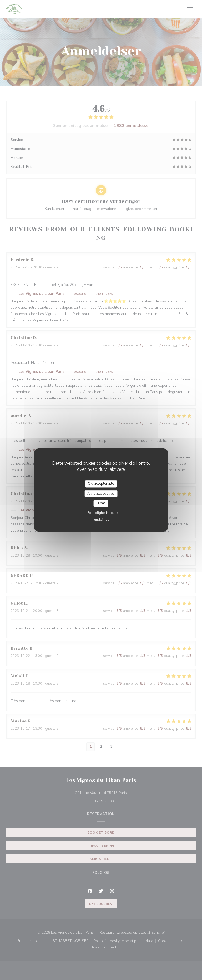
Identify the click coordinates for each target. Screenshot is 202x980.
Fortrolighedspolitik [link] (103, 513)
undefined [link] (102, 519)
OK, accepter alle (101, 484)
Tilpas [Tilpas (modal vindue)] (101, 503)
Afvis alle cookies (101, 493)
